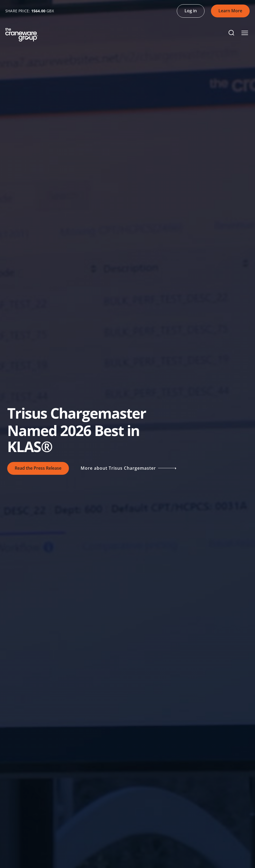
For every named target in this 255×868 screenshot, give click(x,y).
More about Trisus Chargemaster (128, 468)
